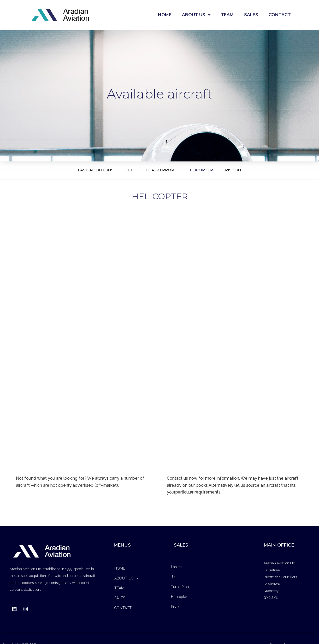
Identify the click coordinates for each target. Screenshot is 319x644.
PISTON (253, 170)
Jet (173, 577)
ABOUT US (196, 15)
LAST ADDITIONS (76, 170)
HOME (165, 15)
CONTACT (280, 15)
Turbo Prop (180, 587)
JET (120, 170)
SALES (251, 15)
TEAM (227, 15)
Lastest (177, 567)
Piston (176, 607)
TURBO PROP (159, 170)
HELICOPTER (210, 170)
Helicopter (179, 597)
